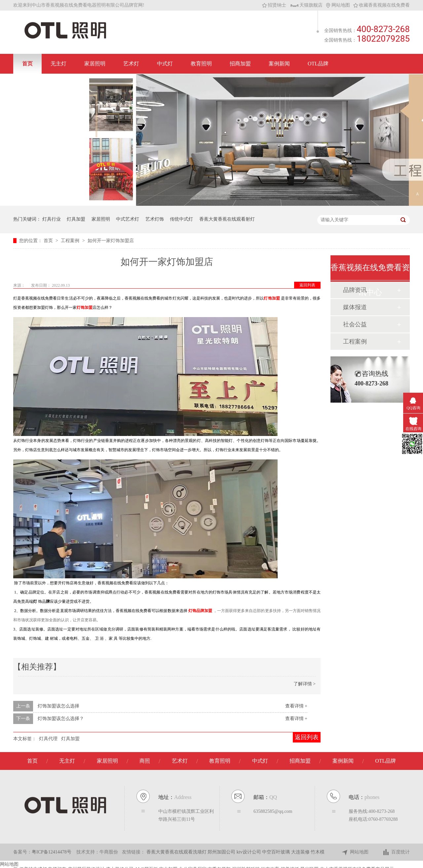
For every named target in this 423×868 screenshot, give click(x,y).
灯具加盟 (76, 219)
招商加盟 (240, 64)
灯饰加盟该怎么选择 (58, 706)
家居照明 (95, 64)
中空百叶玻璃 (277, 852)
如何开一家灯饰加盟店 (111, 241)
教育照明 (201, 64)
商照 (145, 761)
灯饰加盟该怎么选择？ (61, 719)
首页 (27, 64)
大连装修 (301, 852)
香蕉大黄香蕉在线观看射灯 (227, 219)
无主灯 (58, 64)
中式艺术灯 (128, 219)
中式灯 (165, 64)
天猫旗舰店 (307, 5)
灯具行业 (52, 219)
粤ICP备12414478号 (52, 852)
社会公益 (355, 324)
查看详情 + (296, 706)
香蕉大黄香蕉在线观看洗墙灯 (177, 852)
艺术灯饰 (155, 219)
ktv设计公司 (249, 852)
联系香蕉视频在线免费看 (51, 83)
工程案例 (71, 241)
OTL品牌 (318, 64)
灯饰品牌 (196, 611)
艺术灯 (131, 64)
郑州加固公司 (222, 852)
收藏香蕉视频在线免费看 (382, 5)
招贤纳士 (274, 5)
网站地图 (338, 5)
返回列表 (307, 285)
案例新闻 (279, 64)
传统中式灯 (181, 219)
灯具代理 (48, 739)
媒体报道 (355, 307)
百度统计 (396, 852)
